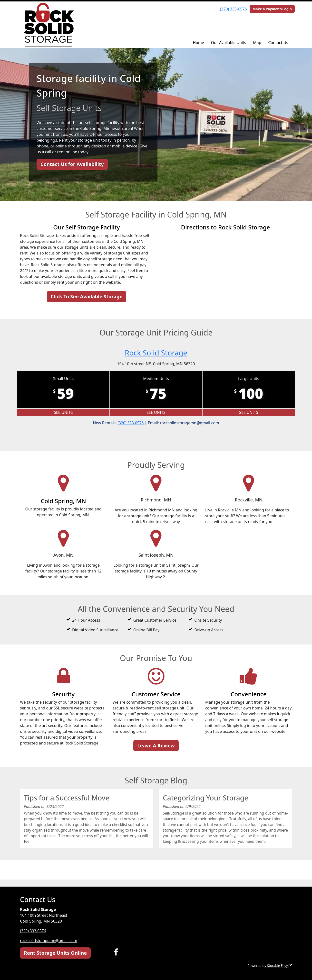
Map (257, 43)
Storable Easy (279, 966)
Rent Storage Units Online (55, 953)
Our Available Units (228, 43)
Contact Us (278, 43)
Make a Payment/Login (272, 9)
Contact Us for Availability (72, 164)
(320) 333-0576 (233, 9)
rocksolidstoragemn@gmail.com (50, 941)
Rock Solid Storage (156, 352)
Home (198, 43)
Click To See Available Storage (87, 296)
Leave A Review (156, 746)
